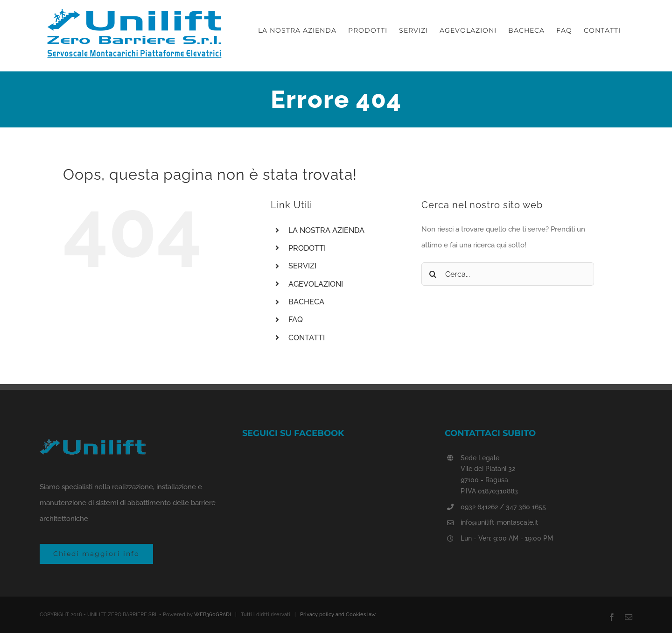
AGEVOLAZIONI (316, 284)
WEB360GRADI (213, 615)
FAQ (296, 320)
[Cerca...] (508, 274)
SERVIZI (302, 266)
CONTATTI (307, 338)
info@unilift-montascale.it (499, 522)
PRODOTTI (307, 248)
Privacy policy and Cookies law (338, 615)
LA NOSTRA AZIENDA (326, 230)
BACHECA (306, 302)
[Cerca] (433, 274)
